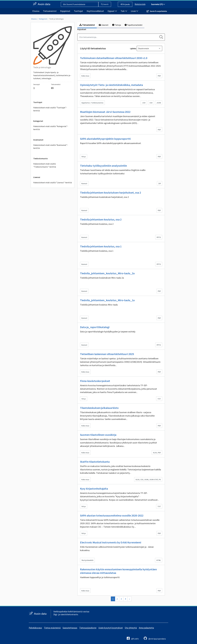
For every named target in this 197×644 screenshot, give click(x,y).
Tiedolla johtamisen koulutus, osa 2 (101, 219)
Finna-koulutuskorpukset (95, 381)
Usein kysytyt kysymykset (111, 628)
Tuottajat (78, 11)
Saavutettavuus (70, 628)
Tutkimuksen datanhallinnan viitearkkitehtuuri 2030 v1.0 (114, 58)
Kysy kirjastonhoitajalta (94, 489)
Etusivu (36, 11)
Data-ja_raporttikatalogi (95, 327)
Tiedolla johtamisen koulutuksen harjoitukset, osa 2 (110, 193)
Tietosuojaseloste (88, 628)
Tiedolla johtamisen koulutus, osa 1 (101, 246)
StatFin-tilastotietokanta (95, 462)
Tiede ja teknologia (56, 19)
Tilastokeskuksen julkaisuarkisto (99, 408)
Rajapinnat (65, 11)
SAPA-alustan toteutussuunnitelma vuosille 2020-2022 (112, 515)
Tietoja (117, 25)
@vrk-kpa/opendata (155, 638)
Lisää (134, 11)
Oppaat (112, 11)
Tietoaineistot (50, 11)
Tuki (124, 11)
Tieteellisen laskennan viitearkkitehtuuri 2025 (107, 354)
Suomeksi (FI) (158, 4)
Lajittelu (133, 49)
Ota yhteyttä (131, 628)
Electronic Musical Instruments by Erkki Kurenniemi (111, 542)
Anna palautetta (146, 628)
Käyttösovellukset (95, 11)
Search (105, 4)
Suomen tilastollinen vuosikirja (98, 435)
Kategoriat (43, 19)
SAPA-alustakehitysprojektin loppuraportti (105, 139)
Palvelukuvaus (35, 628)
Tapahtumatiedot (134, 25)
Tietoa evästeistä (52, 628)
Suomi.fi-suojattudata (158, 11)
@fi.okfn (133, 638)
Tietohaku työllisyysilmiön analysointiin (103, 166)
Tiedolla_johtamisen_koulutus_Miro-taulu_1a (107, 300)
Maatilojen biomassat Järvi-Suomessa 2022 (105, 112)
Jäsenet (104, 25)
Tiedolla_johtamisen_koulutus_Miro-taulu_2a (107, 273)
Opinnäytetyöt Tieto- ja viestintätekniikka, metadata (111, 85)
